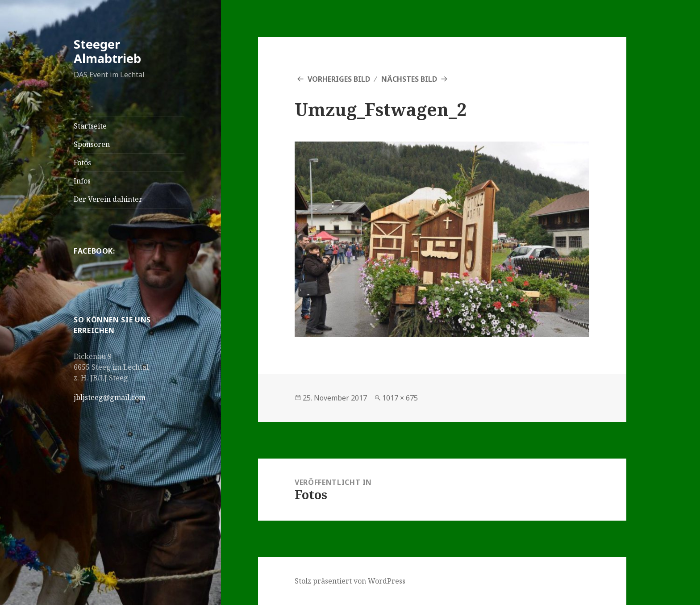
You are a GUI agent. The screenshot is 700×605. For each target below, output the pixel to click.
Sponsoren (92, 144)
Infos (82, 181)
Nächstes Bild (409, 79)
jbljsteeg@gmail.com (110, 397)
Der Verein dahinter (108, 199)
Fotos (82, 163)
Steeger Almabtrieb (107, 51)
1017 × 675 (400, 398)
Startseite (90, 126)
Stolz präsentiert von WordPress (350, 581)
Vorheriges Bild (339, 79)
